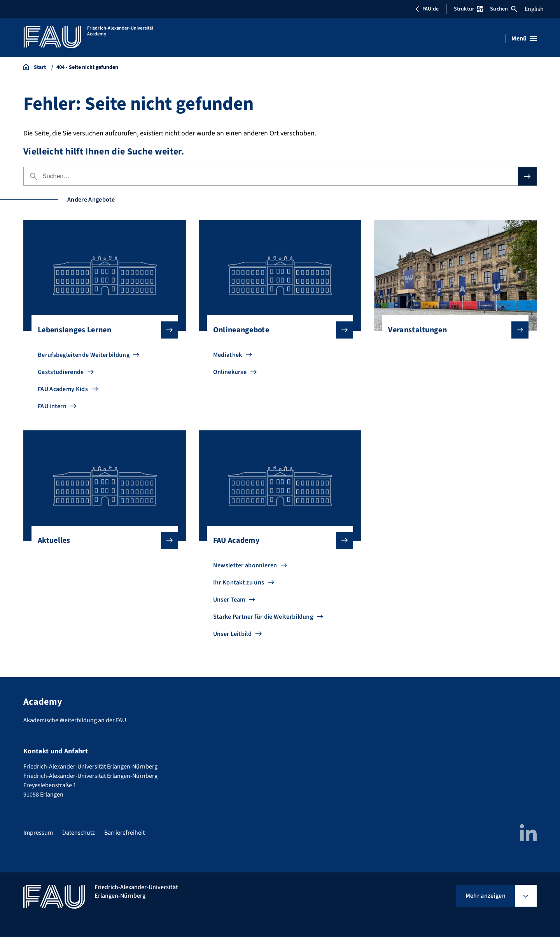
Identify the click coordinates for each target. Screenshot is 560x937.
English (534, 9)
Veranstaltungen (452, 330)
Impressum (38, 833)
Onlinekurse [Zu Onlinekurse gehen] (230, 372)
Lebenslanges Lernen (102, 330)
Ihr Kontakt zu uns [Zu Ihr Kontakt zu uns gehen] (239, 583)
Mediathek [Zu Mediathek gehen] (228, 355)
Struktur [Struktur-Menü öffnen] (468, 9)
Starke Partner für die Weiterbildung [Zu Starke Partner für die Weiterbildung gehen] (263, 617)
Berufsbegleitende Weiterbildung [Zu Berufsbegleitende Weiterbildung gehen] (84, 355)
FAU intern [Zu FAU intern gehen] (52, 406)
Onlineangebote (277, 330)
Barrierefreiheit (124, 833)
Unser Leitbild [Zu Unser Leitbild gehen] (232, 634)
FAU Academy (277, 540)
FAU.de (427, 9)
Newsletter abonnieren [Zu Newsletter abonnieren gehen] (245, 565)
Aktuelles (102, 540)
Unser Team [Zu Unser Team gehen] (229, 600)
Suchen (504, 9)
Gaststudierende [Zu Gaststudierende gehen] (61, 372)
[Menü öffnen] (524, 39)
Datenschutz (79, 833)
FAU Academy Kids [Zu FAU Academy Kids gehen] (63, 389)
